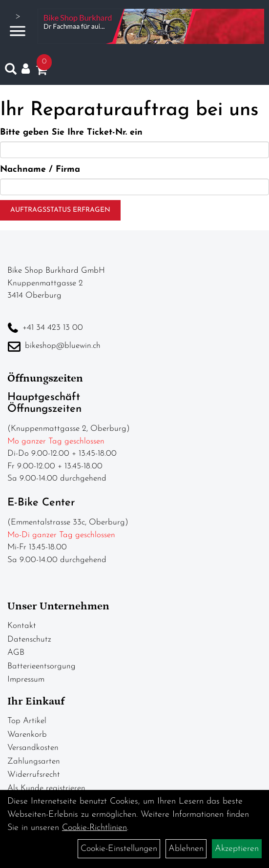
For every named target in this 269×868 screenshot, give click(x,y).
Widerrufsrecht (34, 775)
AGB (16, 653)
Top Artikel (27, 721)
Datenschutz (29, 639)
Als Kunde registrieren (46, 788)
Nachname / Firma (40, 170)
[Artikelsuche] (11, 71)
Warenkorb (27, 735)
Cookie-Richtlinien (94, 828)
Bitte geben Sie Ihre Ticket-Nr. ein (71, 132)
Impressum (26, 679)
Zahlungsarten (34, 761)
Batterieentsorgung (41, 666)
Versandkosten (33, 748)
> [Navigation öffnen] (18, 25)
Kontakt (22, 626)
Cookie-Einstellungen (119, 849)
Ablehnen (186, 849)
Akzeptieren (237, 849)
